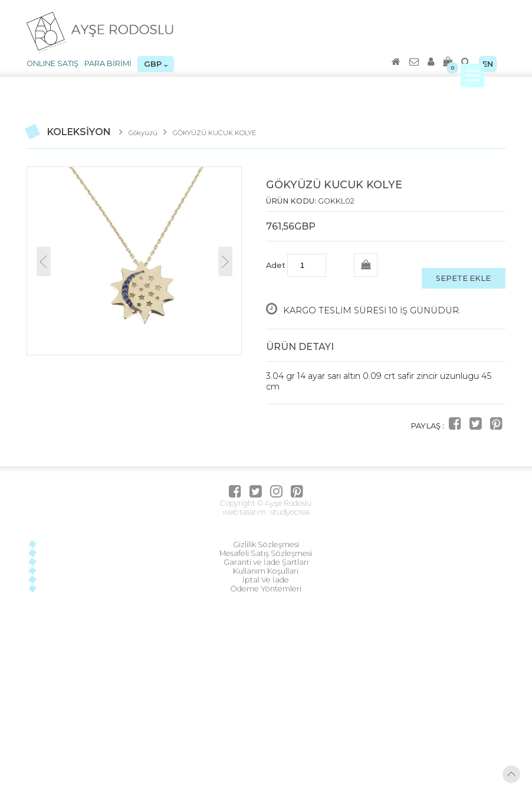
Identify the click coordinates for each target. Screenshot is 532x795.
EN (488, 64)
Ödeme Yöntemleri (266, 589)
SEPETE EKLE (463, 278)
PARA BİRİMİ (108, 63)
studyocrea (289, 512)
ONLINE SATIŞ (52, 63)
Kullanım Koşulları (266, 571)
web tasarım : (246, 512)
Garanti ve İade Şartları (266, 562)
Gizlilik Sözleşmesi (266, 544)
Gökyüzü (143, 133)
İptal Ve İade (266, 580)
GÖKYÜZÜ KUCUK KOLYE (214, 133)
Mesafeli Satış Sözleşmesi (266, 553)
